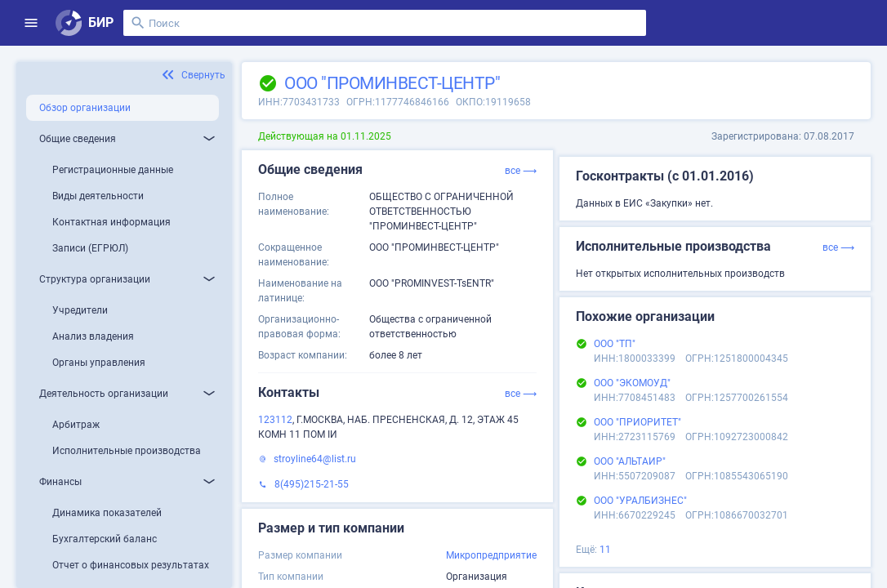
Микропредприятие (491, 555)
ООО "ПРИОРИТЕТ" (637, 422)
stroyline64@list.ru (315, 459)
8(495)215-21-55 (312, 484)
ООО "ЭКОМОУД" (632, 383)
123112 (275, 420)
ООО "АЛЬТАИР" (630, 461)
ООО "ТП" (615, 344)
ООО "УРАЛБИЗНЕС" (640, 501)
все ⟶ (521, 171)
